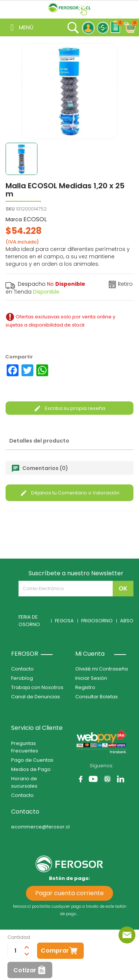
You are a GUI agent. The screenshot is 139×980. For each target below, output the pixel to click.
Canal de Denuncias (36, 697)
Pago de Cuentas (32, 760)
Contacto (22, 669)
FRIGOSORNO (97, 621)
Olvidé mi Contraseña (102, 669)
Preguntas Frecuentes (25, 747)
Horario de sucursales (24, 782)
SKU (10, 209)
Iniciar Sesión (91, 678)
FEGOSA (64, 621)
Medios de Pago (31, 769)
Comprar (55, 951)
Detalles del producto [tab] (39, 441)
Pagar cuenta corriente (69, 893)
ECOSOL (35, 219)
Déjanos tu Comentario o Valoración (70, 493)
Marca (14, 219)
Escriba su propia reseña (69, 408)
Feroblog (22, 678)
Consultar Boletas (97, 697)
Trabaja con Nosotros (37, 687)
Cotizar (25, 970)
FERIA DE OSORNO (29, 621)
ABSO (127, 621)
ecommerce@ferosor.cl (40, 827)
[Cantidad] (15, 951)
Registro (85, 687)
